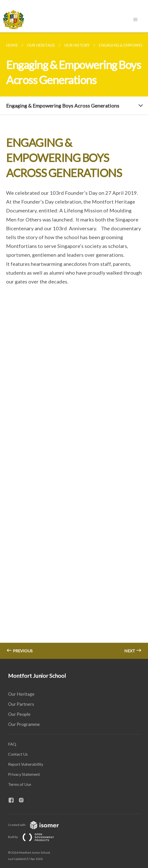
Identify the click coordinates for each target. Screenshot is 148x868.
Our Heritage (21, 694)
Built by (35, 837)
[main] (74, 346)
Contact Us (18, 754)
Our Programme (24, 724)
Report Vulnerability (26, 764)
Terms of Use (20, 784)
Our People (19, 714)
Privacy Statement (24, 774)
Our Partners (21, 704)
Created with (38, 825)
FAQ (12, 744)
